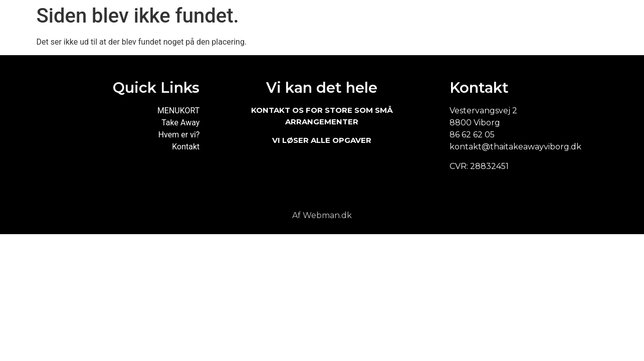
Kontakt (186, 147)
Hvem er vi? (179, 135)
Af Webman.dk (322, 215)
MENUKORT (178, 111)
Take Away (180, 123)
